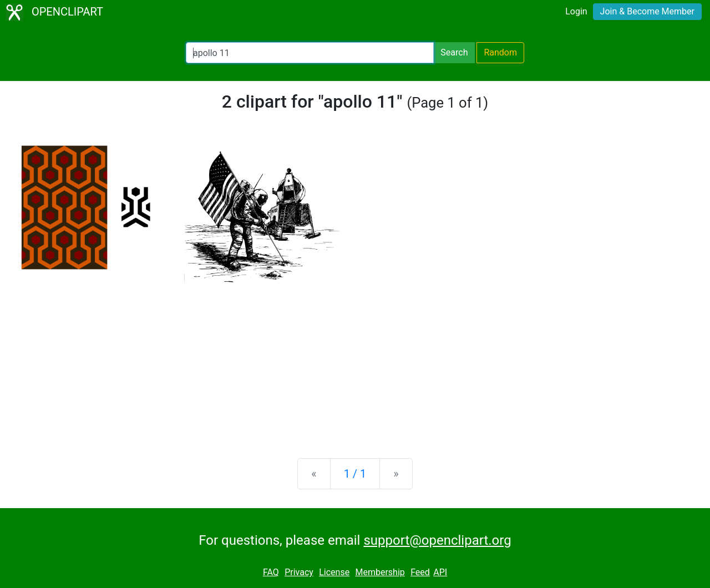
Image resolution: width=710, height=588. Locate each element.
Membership (380, 572)
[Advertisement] (355, 363)
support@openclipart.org (437, 540)
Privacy (299, 572)
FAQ (271, 572)
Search (454, 52)
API (440, 572)
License (334, 572)
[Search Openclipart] (310, 53)
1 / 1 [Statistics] (355, 474)
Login (576, 11)
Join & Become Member (647, 11)
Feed (420, 572)
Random (500, 52)
